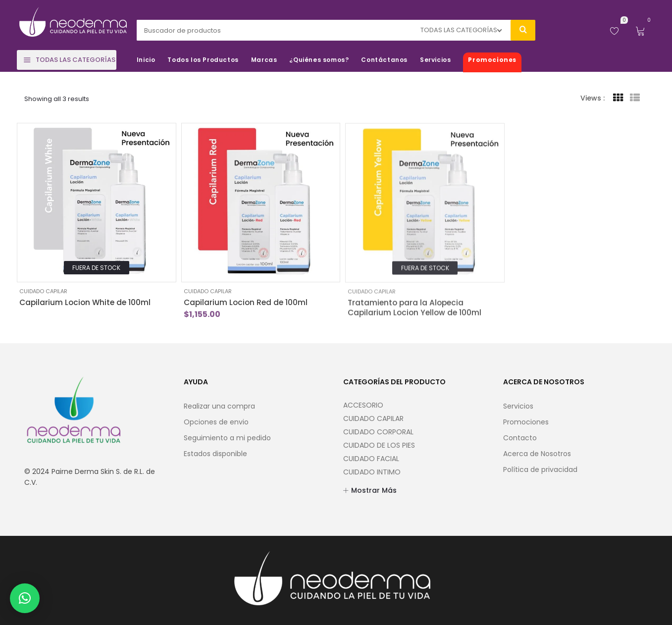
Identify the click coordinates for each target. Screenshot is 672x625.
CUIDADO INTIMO (372, 472)
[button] (25, 598)
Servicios (518, 406)
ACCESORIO (363, 405)
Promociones (526, 422)
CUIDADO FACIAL (371, 459)
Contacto (520, 438)
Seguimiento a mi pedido (227, 438)
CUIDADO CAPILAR (43, 291)
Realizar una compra (219, 406)
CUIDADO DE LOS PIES (379, 445)
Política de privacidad (540, 469)
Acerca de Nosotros (537, 454)
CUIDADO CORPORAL (378, 432)
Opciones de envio (216, 422)
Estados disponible (215, 454)
